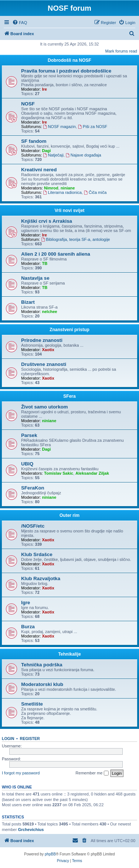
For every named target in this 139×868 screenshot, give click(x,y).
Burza (28, 627)
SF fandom (34, 141)
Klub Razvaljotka (41, 578)
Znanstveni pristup (69, 330)
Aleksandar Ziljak (92, 473)
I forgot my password (21, 773)
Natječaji (53, 155)
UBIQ (27, 464)
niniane (68, 188)
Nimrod (51, 188)
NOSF (28, 104)
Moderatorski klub (42, 684)
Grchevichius (31, 830)
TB (45, 263)
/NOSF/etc (33, 526)
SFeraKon (33, 488)
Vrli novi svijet (69, 211)
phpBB (50, 854)
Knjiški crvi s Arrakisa (47, 221)
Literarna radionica (62, 192)
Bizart (28, 302)
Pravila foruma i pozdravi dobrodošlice (66, 71)
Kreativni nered (39, 170)
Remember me (92, 773)
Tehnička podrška (42, 665)
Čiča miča (95, 192)
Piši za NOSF (92, 127)
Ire (44, 89)
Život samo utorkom (44, 407)
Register (30, 739)
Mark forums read (121, 51)
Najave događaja (83, 155)
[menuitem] (20, 23)
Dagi (46, 151)
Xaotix (48, 350)
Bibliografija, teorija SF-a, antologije (76, 239)
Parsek (29, 435)
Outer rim (69, 515)
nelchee (49, 312)
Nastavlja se (35, 278)
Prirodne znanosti (42, 340)
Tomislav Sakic (59, 473)
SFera (69, 396)
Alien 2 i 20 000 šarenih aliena (56, 254)
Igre (26, 603)
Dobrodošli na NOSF (69, 60)
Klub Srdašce (37, 554)
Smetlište (32, 704)
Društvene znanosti (44, 364)
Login (8, 739)
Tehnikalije (69, 654)
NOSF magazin (59, 127)
